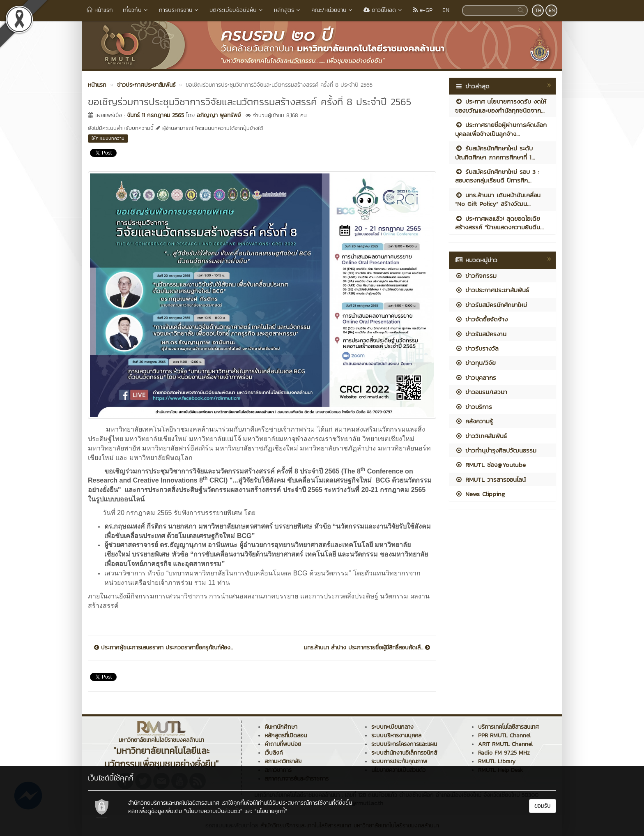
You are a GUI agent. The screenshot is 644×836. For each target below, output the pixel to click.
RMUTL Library (497, 761)
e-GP (423, 10)
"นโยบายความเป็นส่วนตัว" (213, 811)
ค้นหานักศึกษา (281, 727)
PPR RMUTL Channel (504, 736)
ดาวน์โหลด (383, 10)
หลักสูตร (288, 10)
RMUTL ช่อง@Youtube (490, 465)
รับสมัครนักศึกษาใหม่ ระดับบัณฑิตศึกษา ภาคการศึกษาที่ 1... (495, 152)
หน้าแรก (100, 10)
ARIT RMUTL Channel (505, 744)
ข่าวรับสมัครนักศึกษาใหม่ (491, 305)
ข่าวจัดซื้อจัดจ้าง (481, 319)
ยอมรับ (543, 806)
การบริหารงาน (179, 10)
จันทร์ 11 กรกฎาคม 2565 (155, 115)
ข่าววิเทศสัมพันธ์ (481, 436)
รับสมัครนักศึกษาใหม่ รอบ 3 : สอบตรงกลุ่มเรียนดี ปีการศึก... (497, 176)
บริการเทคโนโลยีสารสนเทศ (508, 727)
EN (446, 10)
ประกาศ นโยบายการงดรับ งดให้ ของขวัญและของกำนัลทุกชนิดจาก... (501, 106)
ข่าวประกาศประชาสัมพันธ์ (492, 290)
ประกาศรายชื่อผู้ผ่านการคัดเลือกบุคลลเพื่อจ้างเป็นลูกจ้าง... (501, 129)
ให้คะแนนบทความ (108, 138)
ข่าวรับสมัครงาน (481, 334)
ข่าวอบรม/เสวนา (481, 392)
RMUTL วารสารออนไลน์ (490, 479)
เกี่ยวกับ (136, 10)
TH (538, 10)
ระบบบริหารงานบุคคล (396, 736)
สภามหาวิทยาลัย (283, 761)
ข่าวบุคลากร (476, 378)
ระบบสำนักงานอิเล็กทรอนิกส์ (404, 753)
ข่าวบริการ (474, 407)
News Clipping (480, 494)
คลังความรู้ (474, 421)
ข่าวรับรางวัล (477, 348)
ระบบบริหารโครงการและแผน (404, 744)
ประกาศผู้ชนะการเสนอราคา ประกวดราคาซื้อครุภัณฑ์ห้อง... (163, 648)
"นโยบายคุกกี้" (271, 811)
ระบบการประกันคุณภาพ (399, 761)
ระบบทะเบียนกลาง (392, 727)
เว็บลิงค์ (274, 753)
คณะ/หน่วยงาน (332, 10)
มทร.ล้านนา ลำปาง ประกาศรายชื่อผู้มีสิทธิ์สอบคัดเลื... (367, 648)
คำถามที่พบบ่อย (283, 744)
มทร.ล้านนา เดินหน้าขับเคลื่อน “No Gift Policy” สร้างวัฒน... (498, 199)
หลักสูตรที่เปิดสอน (286, 736)
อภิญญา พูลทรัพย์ (219, 115)
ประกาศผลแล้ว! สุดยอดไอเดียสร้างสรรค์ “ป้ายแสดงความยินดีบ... (499, 223)
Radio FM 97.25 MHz (504, 753)
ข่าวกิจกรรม (476, 276)
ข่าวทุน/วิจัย (475, 363)
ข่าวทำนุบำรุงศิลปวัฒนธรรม (496, 450)
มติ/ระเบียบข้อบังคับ (237, 10)
